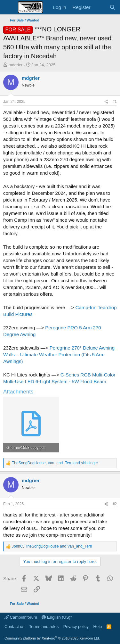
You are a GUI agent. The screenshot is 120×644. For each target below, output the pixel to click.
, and (55, 463)
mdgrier (16, 65)
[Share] (106, 102)
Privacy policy (76, 627)
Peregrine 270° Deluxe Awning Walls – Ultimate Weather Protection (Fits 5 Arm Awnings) (59, 355)
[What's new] (100, 7)
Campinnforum (21, 617)
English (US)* (57, 617)
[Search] (112, 7)
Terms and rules (44, 627)
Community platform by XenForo (52, 638)
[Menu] (9, 7)
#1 (115, 102)
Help (98, 627)
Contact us (14, 627)
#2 (115, 504)
